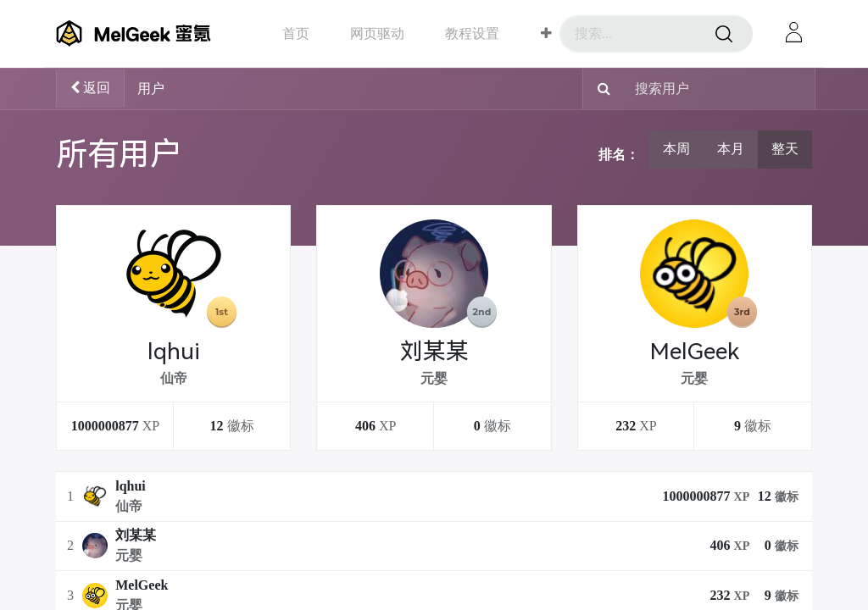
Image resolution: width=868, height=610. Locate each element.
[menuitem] (296, 33)
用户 (151, 89)
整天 (785, 149)
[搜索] (724, 34)
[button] (546, 34)
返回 (90, 88)
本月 (731, 149)
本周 (676, 149)
